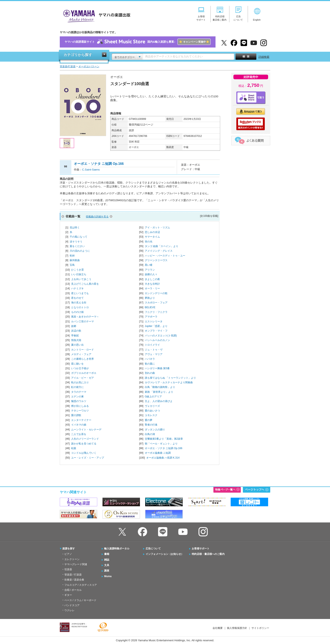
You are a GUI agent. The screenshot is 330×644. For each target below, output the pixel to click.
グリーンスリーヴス (156, 260)
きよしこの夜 (152, 279)
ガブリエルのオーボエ (84, 373)
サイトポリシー (260, 628)
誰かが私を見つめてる (84, 444)
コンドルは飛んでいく (84, 453)
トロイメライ (152, 345)
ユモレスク (151, 415)
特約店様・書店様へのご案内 (208, 554)
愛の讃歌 (76, 415)
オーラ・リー (152, 288)
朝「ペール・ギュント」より (161, 444)
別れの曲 (150, 373)
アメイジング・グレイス (159, 251)
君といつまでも (80, 293)
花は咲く (75, 227)
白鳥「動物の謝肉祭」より (160, 387)
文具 (107, 565)
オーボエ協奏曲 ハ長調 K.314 (163, 458)
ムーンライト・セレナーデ (86, 430)
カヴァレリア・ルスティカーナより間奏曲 (169, 382)
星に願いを (77, 364)
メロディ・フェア (81, 354)
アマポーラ (151, 317)
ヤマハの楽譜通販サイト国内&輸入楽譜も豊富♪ (138, 42)
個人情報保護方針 (237, 628)
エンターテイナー (81, 420)
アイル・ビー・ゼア (82, 378)
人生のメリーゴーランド (85, 439)
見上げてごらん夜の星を (85, 284)
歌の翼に (150, 364)
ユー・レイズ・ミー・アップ (88, 458)
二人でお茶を (79, 434)
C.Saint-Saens (91, 170)
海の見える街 (79, 303)
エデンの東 (77, 397)
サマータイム (152, 237)
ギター (68, 595)
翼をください (77, 246)
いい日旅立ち (79, 274)
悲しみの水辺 (152, 232)
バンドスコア (72, 605)
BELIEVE (150, 307)
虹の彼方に (77, 387)
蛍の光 (149, 242)
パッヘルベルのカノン (157, 340)
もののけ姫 (77, 312)
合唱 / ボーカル (73, 590)
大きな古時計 (152, 284)
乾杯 (72, 256)
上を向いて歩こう (81, 279)
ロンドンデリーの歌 (156, 293)
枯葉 (74, 448)
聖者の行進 (151, 425)
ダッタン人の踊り (155, 430)
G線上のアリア (153, 397)
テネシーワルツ (80, 411)
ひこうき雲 (77, 270)
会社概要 (218, 628)
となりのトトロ (80, 307)
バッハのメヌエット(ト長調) (161, 336)
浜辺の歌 (76, 331)
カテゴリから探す (78, 55)
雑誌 (107, 560)
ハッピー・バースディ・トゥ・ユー (165, 256)
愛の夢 (149, 420)
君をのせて (77, 298)
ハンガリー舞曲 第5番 (157, 368)
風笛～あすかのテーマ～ (85, 317)
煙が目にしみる (80, 406)
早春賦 (75, 336)
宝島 (72, 265)
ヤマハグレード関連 (76, 564)
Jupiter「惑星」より (156, 326)
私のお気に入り (80, 382)
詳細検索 (264, 57)
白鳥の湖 (150, 434)
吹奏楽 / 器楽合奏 (74, 580)
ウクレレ (69, 610)
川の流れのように (80, 251)
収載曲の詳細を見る (97, 217)
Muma (108, 576)
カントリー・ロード (82, 350)
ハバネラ (150, 359)
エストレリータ (154, 321)
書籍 (107, 554)
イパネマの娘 (79, 425)
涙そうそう (76, 242)
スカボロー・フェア (156, 303)
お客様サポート (201, 549)
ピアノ (68, 554)
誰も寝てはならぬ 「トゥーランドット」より (170, 378)
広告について (153, 549)
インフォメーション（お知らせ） (165, 554)
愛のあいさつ (152, 411)
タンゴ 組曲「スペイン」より (162, 246)
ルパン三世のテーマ (82, 321)
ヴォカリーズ (152, 406)
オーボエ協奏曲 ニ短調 (158, 453)
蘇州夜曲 (75, 260)
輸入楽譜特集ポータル (117, 549)
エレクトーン (72, 559)
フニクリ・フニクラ (156, 312)
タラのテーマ (79, 392)
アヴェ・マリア (154, 354)
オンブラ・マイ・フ (156, 331)
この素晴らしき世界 (82, 359)
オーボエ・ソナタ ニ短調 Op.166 (164, 448)
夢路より (150, 298)
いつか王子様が (80, 368)
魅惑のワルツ (79, 401)
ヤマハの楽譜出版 (96, 15)
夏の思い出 (77, 345)
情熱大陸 (76, 340)
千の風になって (79, 237)
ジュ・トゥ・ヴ (154, 350)
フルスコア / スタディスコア (81, 585)
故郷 (74, 326)
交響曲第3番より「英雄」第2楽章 (164, 439)
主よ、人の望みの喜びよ (159, 401)
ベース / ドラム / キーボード (80, 600)
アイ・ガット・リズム (157, 227)
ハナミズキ (77, 288)
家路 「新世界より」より (159, 392)
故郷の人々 (151, 274)
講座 (107, 571)
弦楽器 (68, 569)
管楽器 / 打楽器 (73, 575)
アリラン (150, 270)
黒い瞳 (149, 265)
